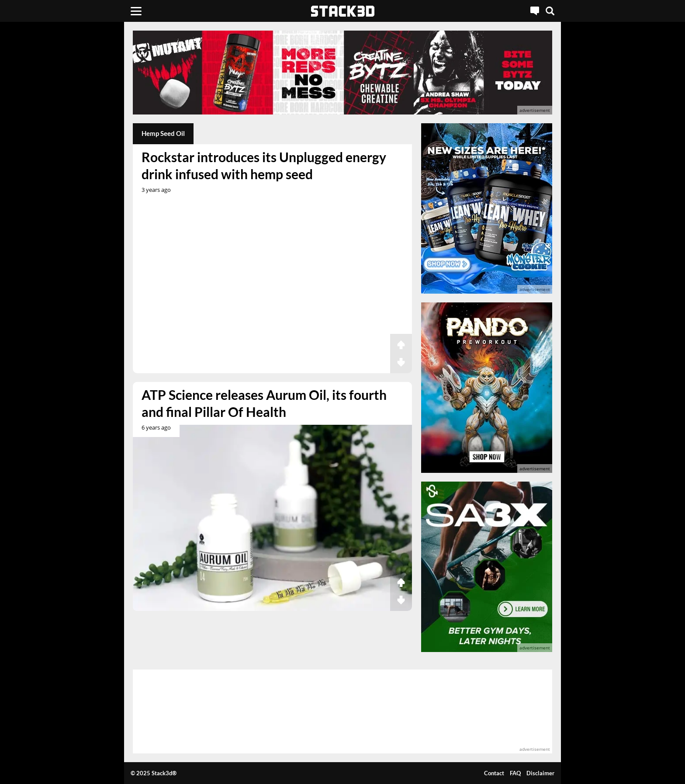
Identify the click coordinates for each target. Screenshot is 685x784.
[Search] (550, 11)
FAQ (515, 773)
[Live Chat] (535, 11)
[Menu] (136, 11)
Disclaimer (540, 773)
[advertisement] (69, 194)
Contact (494, 773)
